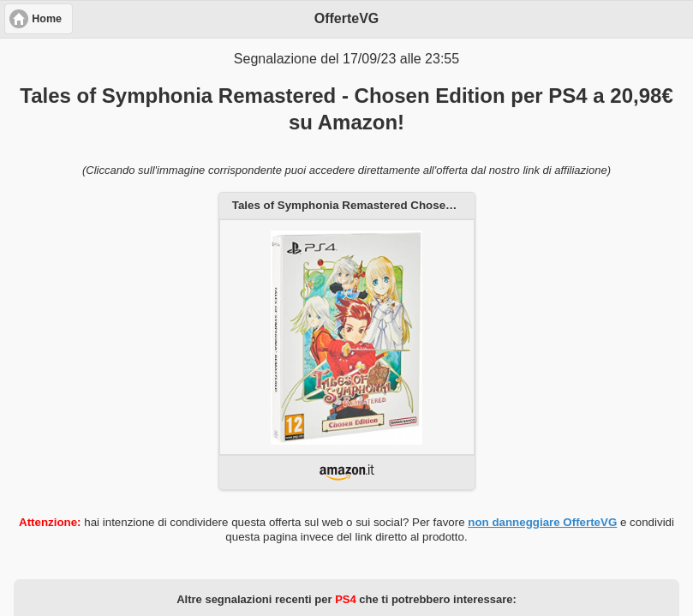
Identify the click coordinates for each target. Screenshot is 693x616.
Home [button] (47, 19)
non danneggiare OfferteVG (542, 522)
